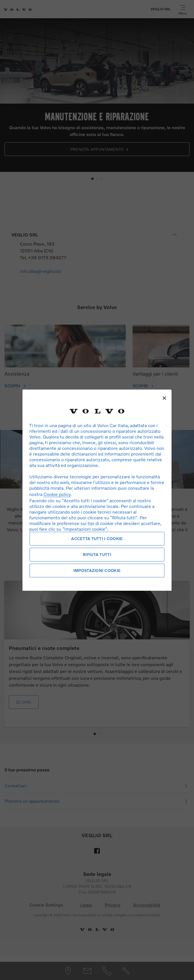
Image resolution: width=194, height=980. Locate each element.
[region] (97, 490)
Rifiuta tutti (97, 554)
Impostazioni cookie (97, 570)
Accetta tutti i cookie (97, 539)
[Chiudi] (164, 398)
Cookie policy (57, 494)
